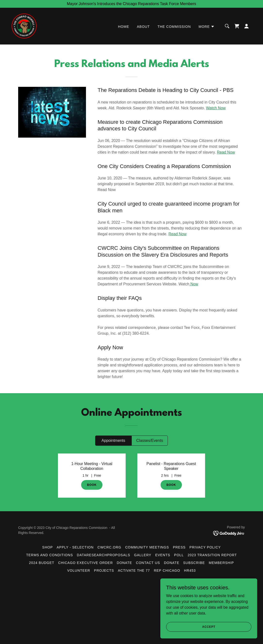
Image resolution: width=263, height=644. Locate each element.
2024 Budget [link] (42, 563)
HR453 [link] (190, 570)
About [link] (143, 27)
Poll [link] (179, 555)
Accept (209, 627)
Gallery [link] (143, 555)
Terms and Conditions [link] (50, 555)
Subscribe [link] (194, 563)
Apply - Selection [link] (75, 547)
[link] (24, 26)
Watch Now (216, 108)
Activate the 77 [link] (134, 570)
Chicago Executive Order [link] (85, 563)
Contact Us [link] (148, 563)
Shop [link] (47, 547)
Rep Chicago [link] (167, 570)
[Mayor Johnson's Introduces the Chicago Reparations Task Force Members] (131, 4)
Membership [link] (221, 563)
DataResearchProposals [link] (103, 555)
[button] (207, 27)
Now (194, 284)
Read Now (226, 152)
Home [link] (124, 27)
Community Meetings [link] (147, 547)
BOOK (92, 485)
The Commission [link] (174, 27)
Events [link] (163, 555)
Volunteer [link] (79, 570)
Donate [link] (124, 563)
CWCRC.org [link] (109, 547)
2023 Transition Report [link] (212, 555)
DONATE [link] (172, 563)
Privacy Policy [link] (205, 547)
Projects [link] (104, 570)
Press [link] (179, 547)
